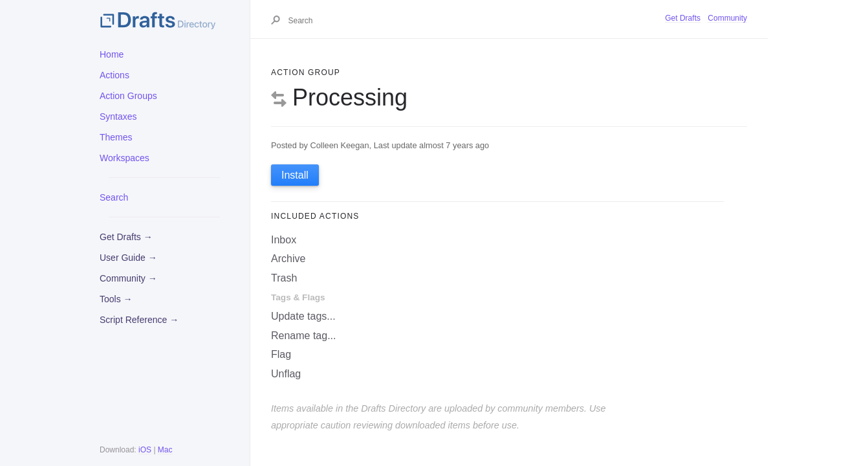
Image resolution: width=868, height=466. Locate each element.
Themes (116, 137)
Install (295, 175)
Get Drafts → (126, 237)
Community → (128, 278)
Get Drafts (683, 18)
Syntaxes (118, 116)
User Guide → (128, 258)
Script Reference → (139, 320)
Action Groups (128, 96)
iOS (145, 450)
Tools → (116, 299)
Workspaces (125, 158)
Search (114, 197)
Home (112, 54)
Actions (114, 75)
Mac (165, 450)
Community (727, 18)
